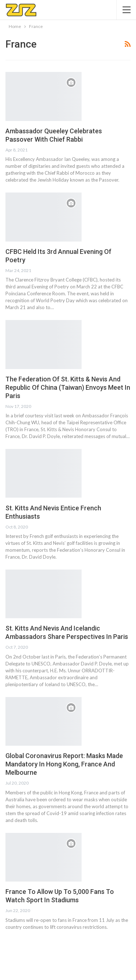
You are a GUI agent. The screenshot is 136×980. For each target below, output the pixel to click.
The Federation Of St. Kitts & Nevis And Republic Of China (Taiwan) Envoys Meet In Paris (68, 387)
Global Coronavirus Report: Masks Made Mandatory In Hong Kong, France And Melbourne (64, 764)
